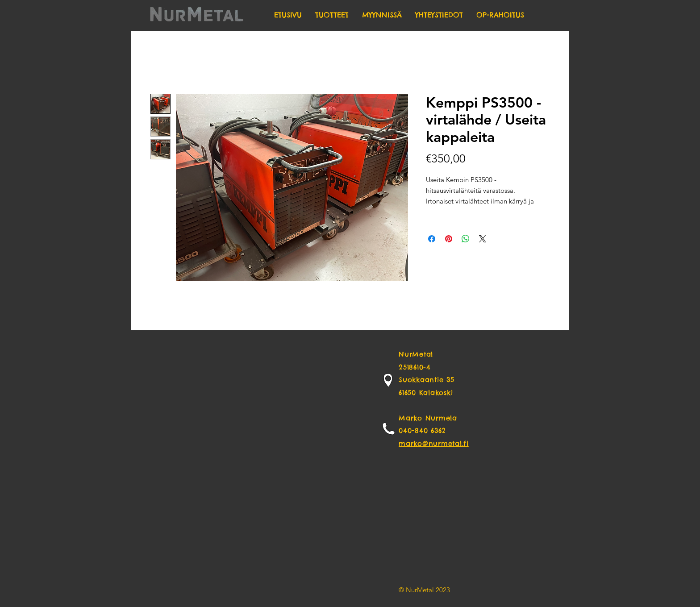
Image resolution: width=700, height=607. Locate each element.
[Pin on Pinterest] (449, 239)
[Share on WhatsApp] (466, 239)
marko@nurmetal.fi (434, 443)
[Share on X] (483, 239)
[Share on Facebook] (432, 239)
